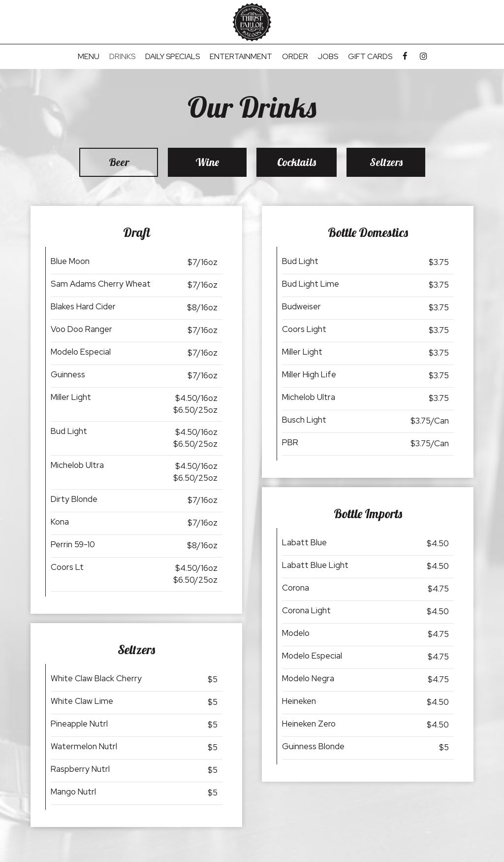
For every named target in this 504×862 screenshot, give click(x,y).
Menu (89, 57)
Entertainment (241, 57)
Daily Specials (173, 57)
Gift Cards (370, 57)
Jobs (328, 57)
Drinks (122, 57)
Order (295, 57)
